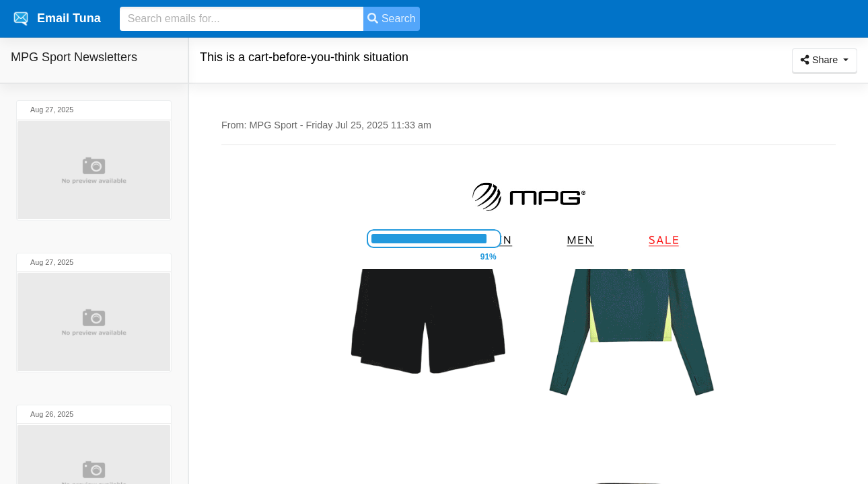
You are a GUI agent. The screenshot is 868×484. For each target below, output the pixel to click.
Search (391, 18)
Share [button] (821, 60)
